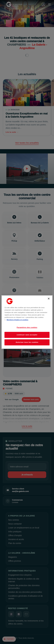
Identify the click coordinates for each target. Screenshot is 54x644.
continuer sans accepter (27, 335)
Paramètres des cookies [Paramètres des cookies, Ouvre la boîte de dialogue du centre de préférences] (27, 327)
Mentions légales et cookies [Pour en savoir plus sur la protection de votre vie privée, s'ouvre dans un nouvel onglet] (17, 320)
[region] (27, 322)
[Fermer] (49, 298)
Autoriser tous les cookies (27, 342)
